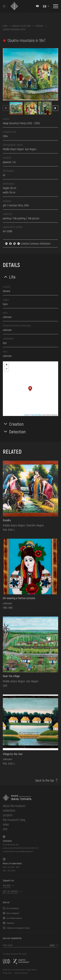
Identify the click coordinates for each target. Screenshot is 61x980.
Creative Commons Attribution (28, 243)
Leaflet (26, 415)
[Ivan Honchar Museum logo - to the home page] (15, 6)
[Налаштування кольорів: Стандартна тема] (37, 6)
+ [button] (7, 365)
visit (5, 829)
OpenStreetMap (36, 415)
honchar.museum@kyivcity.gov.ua (20, 851)
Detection (17, 432)
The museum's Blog (14, 820)
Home (5, 26)
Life (12, 277)
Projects (8, 815)
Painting (39, 26)
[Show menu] (56, 6)
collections (9, 810)
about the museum (14, 806)
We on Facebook (13, 908)
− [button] (7, 369)
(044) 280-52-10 (33, 848)
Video (6, 824)
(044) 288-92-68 (20, 848)
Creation (16, 424)
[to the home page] (31, 798)
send (52, 945)
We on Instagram (13, 913)
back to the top (45, 780)
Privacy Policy (7, 973)
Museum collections (22, 26)
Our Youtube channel (14, 918)
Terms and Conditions (21, 973)
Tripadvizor (11, 923)
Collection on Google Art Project (18, 928)
